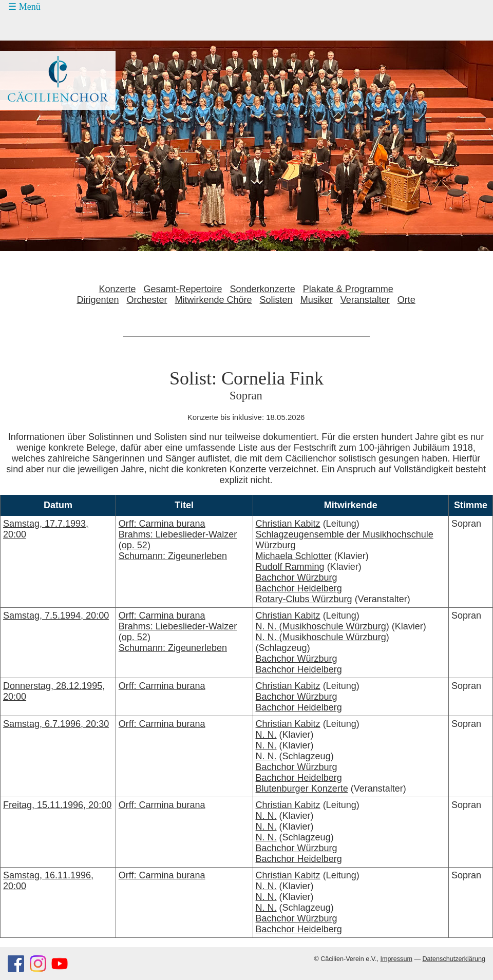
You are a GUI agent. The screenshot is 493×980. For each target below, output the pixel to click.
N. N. (266, 735)
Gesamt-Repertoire (183, 289)
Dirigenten (98, 300)
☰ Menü (24, 7)
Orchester (147, 300)
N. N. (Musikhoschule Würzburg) (323, 626)
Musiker (317, 300)
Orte (406, 300)
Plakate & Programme (348, 289)
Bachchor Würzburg (297, 578)
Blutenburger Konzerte (302, 789)
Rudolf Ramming (290, 567)
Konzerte (117, 289)
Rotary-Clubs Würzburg (304, 599)
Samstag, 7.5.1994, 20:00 (56, 616)
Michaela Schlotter (294, 556)
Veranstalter (365, 300)
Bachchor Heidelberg (299, 588)
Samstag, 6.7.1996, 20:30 (56, 724)
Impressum (396, 959)
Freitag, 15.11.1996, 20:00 (57, 805)
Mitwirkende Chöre (214, 300)
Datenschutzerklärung (454, 959)
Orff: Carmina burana (162, 686)
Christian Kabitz (288, 524)
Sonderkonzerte (263, 289)
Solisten (276, 300)
